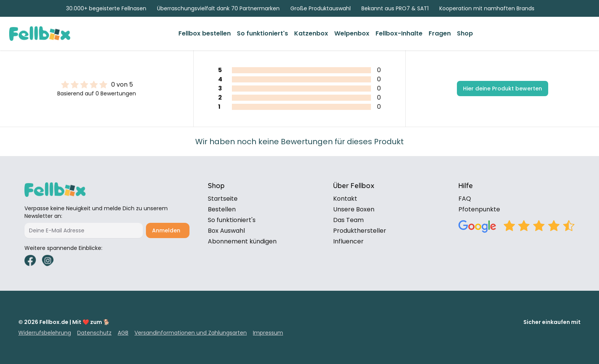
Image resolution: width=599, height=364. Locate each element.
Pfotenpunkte (479, 209)
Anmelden (166, 230)
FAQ (465, 199)
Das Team (348, 220)
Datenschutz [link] (94, 333)
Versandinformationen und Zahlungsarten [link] (191, 333)
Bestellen (222, 209)
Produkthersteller (360, 231)
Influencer (348, 241)
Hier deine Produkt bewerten (503, 89)
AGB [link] (123, 333)
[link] (205, 34)
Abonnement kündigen (242, 241)
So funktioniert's (232, 220)
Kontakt (345, 199)
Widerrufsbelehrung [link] (45, 333)
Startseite (223, 199)
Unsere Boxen (354, 209)
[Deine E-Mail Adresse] (84, 230)
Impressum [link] (268, 333)
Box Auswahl (226, 231)
